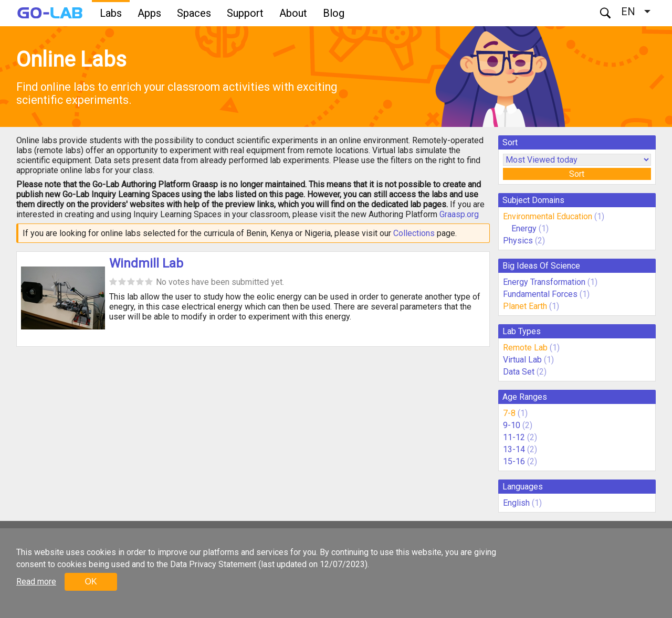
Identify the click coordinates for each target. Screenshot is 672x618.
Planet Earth (525, 306)
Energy (525, 228)
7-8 (509, 413)
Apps (149, 13)
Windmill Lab (146, 263)
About (293, 13)
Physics (518, 241)
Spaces (194, 13)
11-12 (514, 437)
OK (91, 582)
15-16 (514, 461)
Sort (577, 174)
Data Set (519, 372)
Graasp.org (459, 214)
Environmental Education (548, 216)
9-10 (512, 425)
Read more (36, 582)
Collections (414, 233)
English (516, 503)
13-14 (514, 449)
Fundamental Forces (540, 294)
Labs (111, 13)
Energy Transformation (544, 282)
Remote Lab (525, 348)
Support (245, 13)
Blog (334, 13)
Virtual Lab (522, 360)
